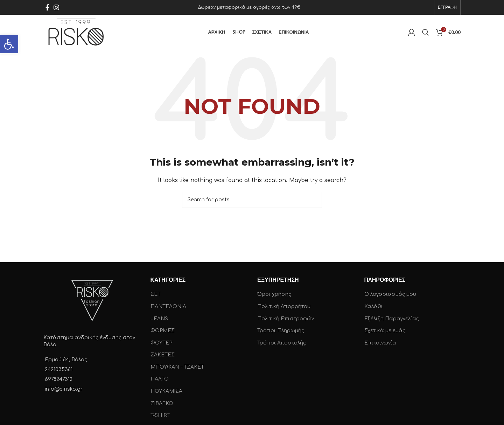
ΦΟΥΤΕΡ (161, 343)
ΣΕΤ (156, 294)
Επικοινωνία (380, 343)
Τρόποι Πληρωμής (281, 331)
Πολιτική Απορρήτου (284, 306)
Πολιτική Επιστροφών (286, 319)
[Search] (426, 32)
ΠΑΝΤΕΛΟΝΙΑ (168, 306)
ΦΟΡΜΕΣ (163, 331)
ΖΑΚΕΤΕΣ (163, 355)
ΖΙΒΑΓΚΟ (162, 403)
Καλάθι (374, 306)
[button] (9, 44)
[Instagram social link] (56, 7)
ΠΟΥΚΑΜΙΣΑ (166, 391)
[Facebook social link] (47, 7)
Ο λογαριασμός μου (390, 294)
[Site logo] (76, 32)
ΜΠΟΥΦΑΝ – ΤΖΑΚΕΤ (177, 367)
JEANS (159, 319)
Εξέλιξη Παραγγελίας (392, 319)
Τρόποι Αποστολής (282, 343)
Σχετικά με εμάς (385, 331)
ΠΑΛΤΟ (160, 379)
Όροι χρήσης (274, 294)
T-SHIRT (160, 415)
